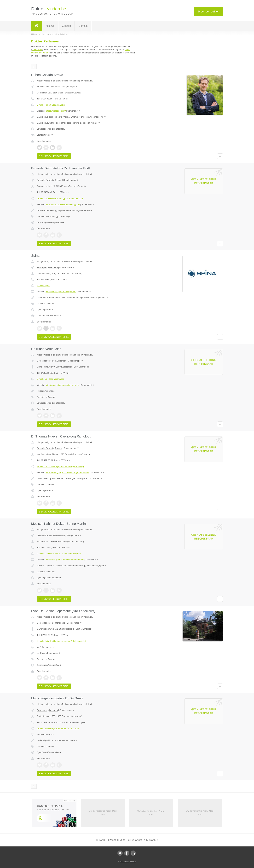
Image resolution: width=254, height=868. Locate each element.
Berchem (53, 267)
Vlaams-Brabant (44, 535)
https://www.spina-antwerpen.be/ (61, 292)
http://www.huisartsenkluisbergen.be (62, 385)
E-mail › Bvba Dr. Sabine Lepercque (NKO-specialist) (62, 641)
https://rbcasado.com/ (56, 111)
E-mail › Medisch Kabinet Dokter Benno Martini (59, 554)
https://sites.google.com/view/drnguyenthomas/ (67, 472)
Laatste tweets (45, 135)
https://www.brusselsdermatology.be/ (63, 204)
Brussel (59, 448)
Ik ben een (208, 12)
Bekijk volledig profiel (54, 156)
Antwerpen (42, 267)
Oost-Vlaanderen (45, 361)
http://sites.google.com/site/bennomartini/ (65, 560)
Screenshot (74, 111)
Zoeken (66, 26)
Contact (83, 26)
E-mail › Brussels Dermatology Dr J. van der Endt (60, 198)
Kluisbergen (61, 361)
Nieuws (50, 26)
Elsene (58, 180)
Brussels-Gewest (45, 87)
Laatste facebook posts (49, 316)
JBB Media (124, 861)
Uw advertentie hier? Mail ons (103, 812)
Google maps (70, 87)
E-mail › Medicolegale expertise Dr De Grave (58, 728)
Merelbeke (60, 623)
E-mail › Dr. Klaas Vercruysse (51, 379)
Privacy (133, 861)
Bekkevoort (60, 535)
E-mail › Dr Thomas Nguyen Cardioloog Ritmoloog (60, 466)
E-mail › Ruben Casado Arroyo (51, 105)
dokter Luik (37, 49)
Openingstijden (45, 310)
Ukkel (58, 87)
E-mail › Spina (44, 286)
